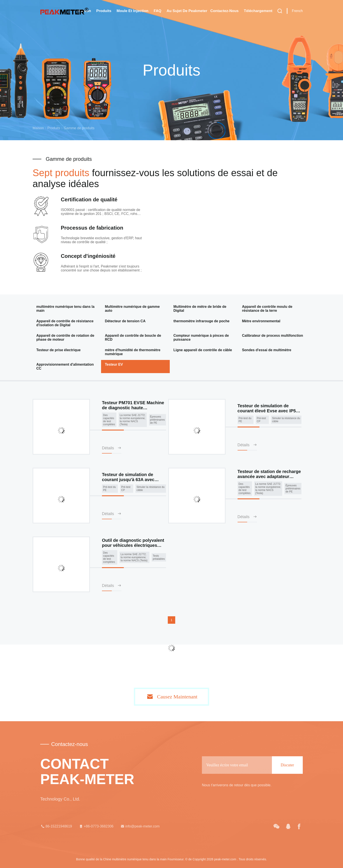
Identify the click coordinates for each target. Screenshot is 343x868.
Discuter (287, 765)
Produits (104, 11)
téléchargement (258, 11)
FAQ (157, 11)
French (297, 11)
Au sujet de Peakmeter (187, 11)
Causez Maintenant (177, 697)
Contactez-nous (224, 11)
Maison (38, 128)
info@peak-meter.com (140, 826)
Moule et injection (132, 11)
